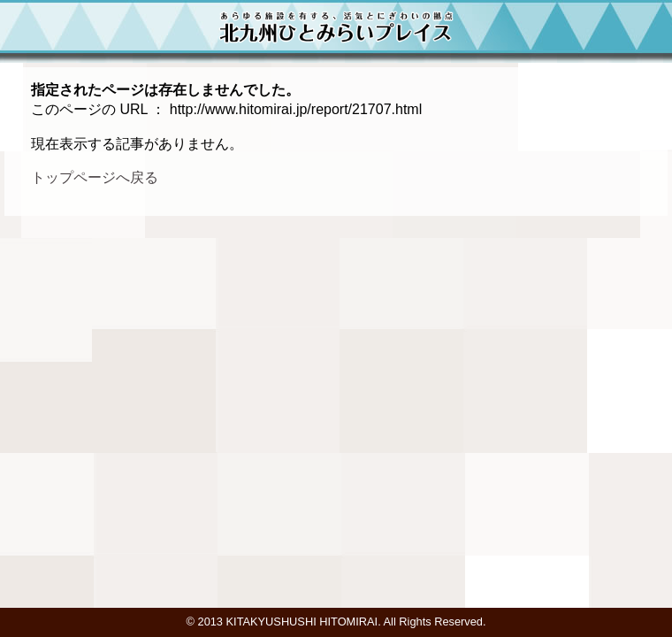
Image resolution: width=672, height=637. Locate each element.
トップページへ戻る (95, 177)
